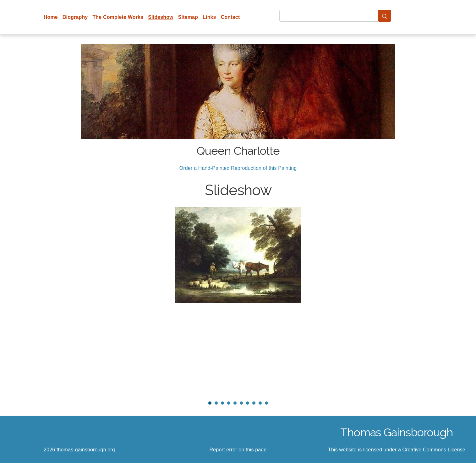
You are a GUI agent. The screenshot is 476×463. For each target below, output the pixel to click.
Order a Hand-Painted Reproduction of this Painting (238, 168)
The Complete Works (118, 17)
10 (266, 403)
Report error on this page (238, 450)
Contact (230, 17)
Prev (78, 301)
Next (398, 301)
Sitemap (188, 17)
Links (209, 17)
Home (51, 17)
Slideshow (161, 17)
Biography (75, 17)
